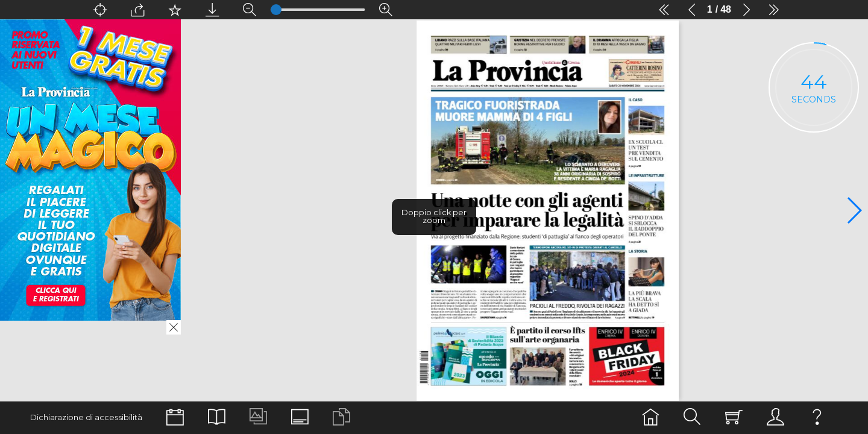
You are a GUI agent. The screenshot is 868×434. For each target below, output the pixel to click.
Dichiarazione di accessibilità (86, 417)
